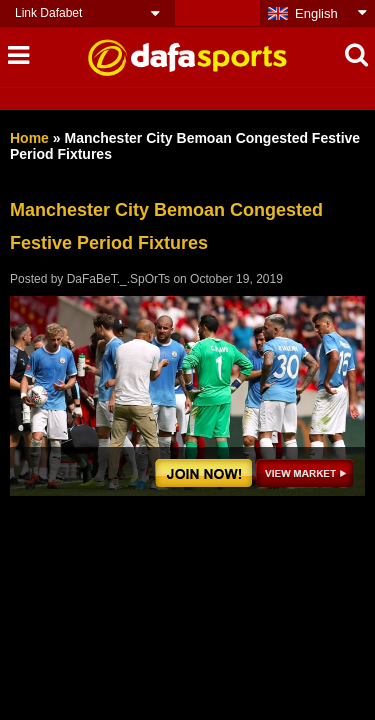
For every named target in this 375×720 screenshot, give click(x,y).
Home (29, 138)
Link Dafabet (48, 13)
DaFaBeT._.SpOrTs (118, 279)
